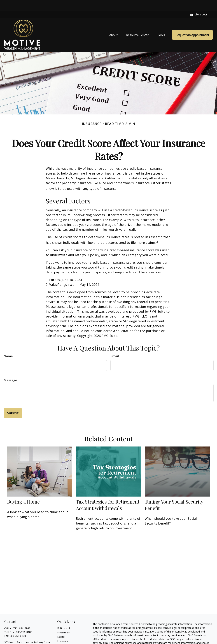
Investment (64, 622)
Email (115, 345)
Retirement (64, 617)
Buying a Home (23, 491)
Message (10, 369)
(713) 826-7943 (21, 618)
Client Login (199, 4)
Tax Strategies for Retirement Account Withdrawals (108, 494)
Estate (61, 626)
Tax (59, 635)
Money (61, 639)
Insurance (63, 630)
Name (8, 345)
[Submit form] (13, 402)
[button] (113, 24)
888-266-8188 (24, 621)
